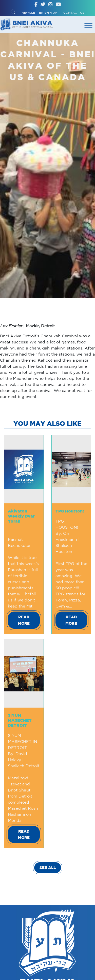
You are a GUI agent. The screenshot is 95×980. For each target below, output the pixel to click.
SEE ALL (48, 868)
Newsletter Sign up (39, 13)
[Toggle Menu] (88, 26)
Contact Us (74, 13)
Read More (24, 620)
